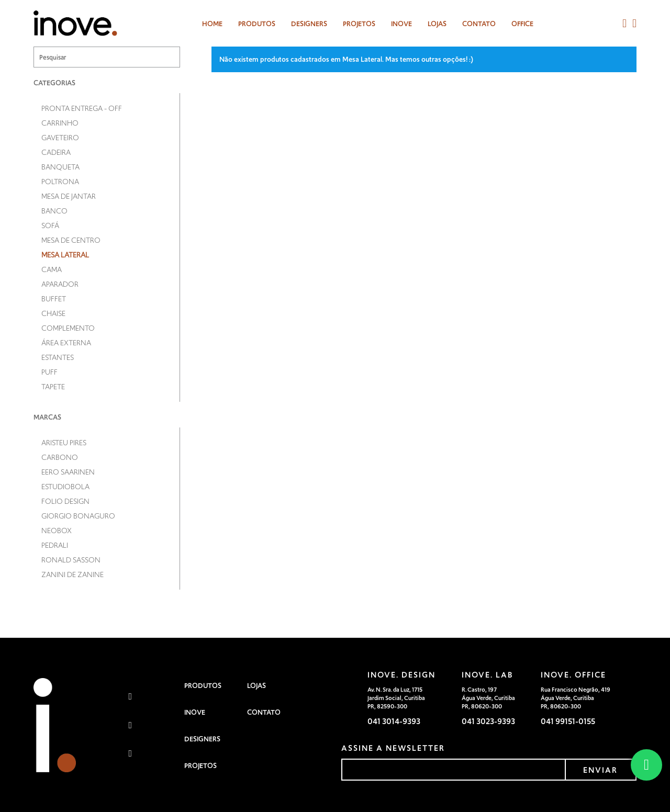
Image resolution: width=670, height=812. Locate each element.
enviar (600, 770)
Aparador (60, 284)
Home (212, 24)
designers (309, 24)
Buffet (54, 299)
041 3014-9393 (394, 721)
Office (522, 24)
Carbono (60, 457)
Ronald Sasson (71, 560)
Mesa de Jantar (69, 196)
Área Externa (66, 343)
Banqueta (60, 167)
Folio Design (65, 501)
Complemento (68, 328)
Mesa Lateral (65, 255)
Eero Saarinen (68, 472)
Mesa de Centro (71, 240)
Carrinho (60, 123)
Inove (401, 24)
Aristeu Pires (64, 443)
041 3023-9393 (488, 721)
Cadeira (56, 152)
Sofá (50, 225)
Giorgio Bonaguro (78, 516)
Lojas (437, 24)
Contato (479, 24)
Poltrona (60, 182)
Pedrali (55, 545)
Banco (54, 211)
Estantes (58, 357)
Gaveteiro (60, 138)
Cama (52, 269)
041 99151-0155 (568, 721)
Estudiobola (65, 487)
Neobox (57, 531)
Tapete (53, 387)
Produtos (257, 24)
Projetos (359, 24)
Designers (202, 739)
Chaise (53, 313)
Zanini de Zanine (72, 574)
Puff (49, 372)
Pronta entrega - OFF (82, 108)
